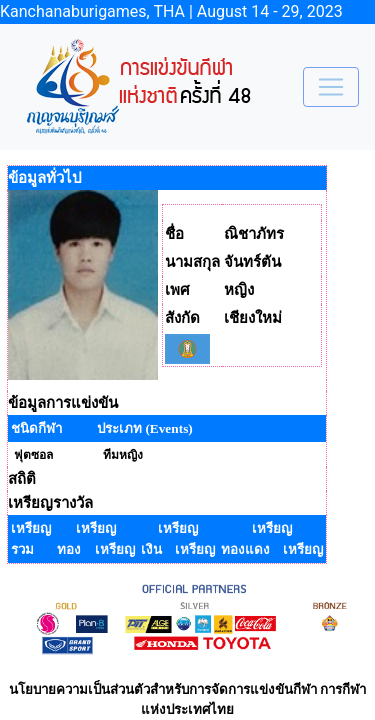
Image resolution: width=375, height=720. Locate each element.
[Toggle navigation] (331, 87)
